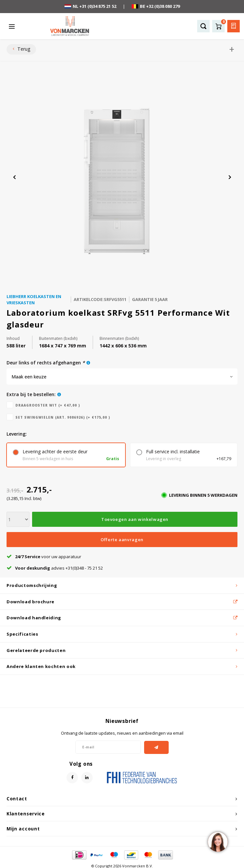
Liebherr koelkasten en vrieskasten (34, 300)
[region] (217, 842)
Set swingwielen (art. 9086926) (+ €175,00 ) (63, 417)
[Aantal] (18, 519)
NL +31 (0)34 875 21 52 (90, 6)
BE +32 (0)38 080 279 (156, 6)
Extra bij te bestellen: (31, 394)
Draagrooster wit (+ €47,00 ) (48, 405)
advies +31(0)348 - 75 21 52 (55, 568)
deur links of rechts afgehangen (46, 363)
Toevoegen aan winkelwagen (135, 519)
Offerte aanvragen (122, 540)
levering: (17, 434)
